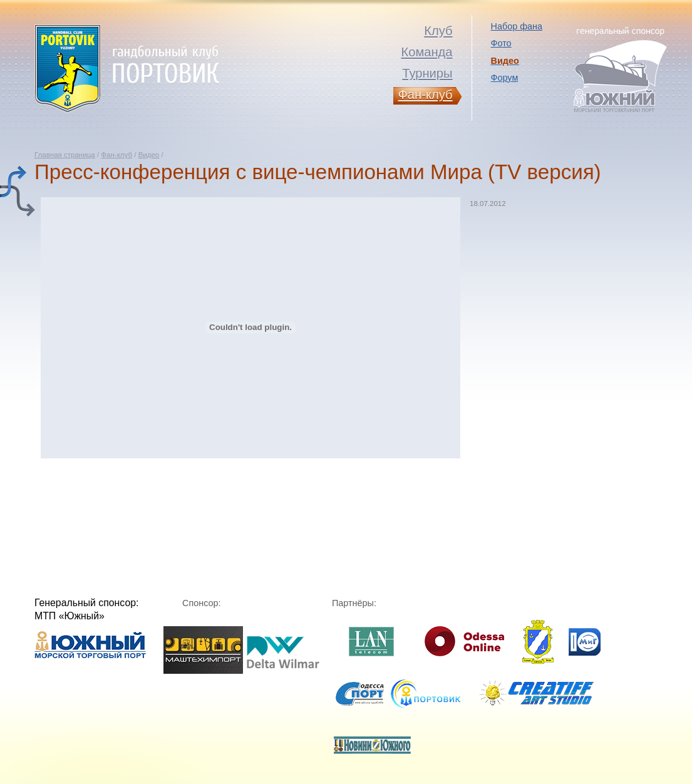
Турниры (427, 73)
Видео (149, 155)
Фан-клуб (116, 155)
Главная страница (65, 155)
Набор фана (517, 26)
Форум (505, 78)
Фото (501, 43)
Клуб (438, 31)
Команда (426, 52)
